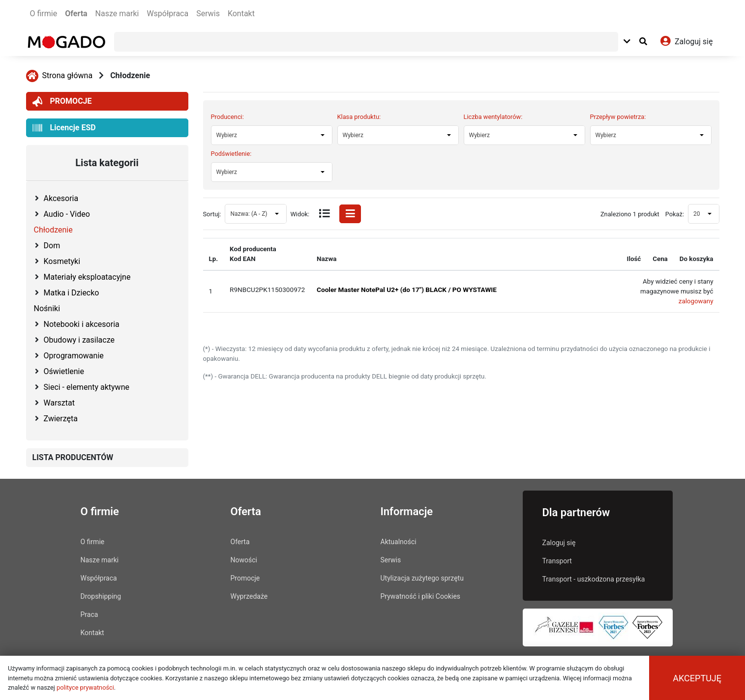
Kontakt (241, 14)
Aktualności (399, 542)
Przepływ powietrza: (618, 117)
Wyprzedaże (249, 596)
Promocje (245, 578)
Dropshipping (101, 596)
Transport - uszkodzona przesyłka (594, 579)
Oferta (76, 14)
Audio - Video (67, 214)
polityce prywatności (85, 687)
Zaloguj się (559, 543)
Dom (52, 246)
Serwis (208, 14)
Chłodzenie (130, 75)
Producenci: (227, 117)
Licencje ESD (64, 128)
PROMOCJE (62, 102)
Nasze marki (117, 14)
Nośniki (47, 308)
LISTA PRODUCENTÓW (73, 457)
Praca (89, 614)
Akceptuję (697, 678)
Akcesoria (61, 198)
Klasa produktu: (359, 117)
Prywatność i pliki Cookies (421, 596)
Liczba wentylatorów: (493, 117)
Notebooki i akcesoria (82, 324)
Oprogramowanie (74, 356)
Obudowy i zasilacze (79, 340)
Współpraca (167, 14)
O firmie (44, 14)
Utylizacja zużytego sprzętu (422, 578)
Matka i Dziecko (72, 293)
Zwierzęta (61, 419)
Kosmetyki (62, 261)
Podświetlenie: (231, 154)
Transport (557, 561)
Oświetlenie (64, 371)
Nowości (244, 560)
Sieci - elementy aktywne (87, 387)
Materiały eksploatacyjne (87, 277)
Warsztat (59, 403)
